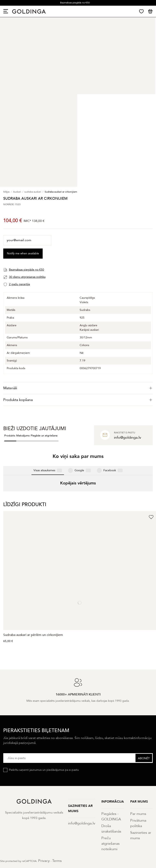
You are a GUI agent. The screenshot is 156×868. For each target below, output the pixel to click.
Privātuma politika (138, 781)
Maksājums (23, 436)
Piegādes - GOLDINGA (111, 774)
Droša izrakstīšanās (111, 786)
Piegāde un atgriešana (44, 436)
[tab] (78, 388)
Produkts (10, 436)
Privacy (44, 819)
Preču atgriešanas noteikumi (110, 801)
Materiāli (78, 388)
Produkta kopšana (78, 400)
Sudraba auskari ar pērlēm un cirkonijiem (33, 593)
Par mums (138, 771)
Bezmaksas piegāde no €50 (75, 3)
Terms (57, 819)
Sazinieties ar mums (141, 793)
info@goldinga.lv (82, 781)
